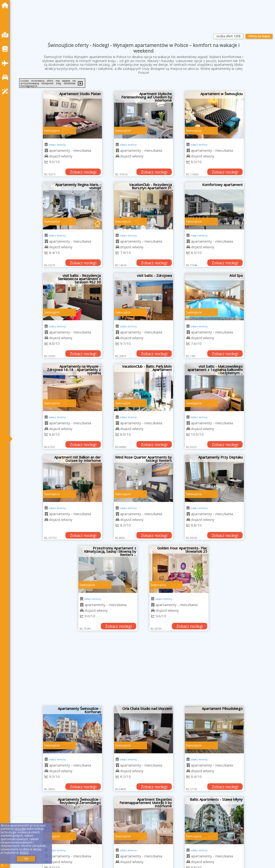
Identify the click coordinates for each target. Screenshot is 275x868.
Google (20, 829)
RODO (24, 853)
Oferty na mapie (259, 36)
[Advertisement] (143, 671)
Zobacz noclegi (83, 172)
